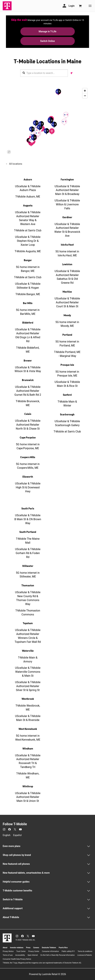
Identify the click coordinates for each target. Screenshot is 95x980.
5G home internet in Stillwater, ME (28, 575)
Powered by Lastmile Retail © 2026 (47, 974)
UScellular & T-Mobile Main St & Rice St (67, 384)
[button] (52, 131)
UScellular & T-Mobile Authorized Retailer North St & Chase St (28, 425)
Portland (67, 335)
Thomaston (28, 586)
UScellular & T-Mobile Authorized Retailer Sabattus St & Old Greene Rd (67, 277)
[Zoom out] (85, 96)
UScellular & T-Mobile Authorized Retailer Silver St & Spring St (28, 686)
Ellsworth (28, 477)
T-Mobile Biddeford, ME (28, 350)
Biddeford (28, 323)
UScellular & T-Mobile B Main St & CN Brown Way (28, 519)
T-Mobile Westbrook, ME (28, 708)
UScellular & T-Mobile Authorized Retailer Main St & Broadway (67, 190)
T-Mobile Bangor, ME (28, 294)
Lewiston (67, 265)
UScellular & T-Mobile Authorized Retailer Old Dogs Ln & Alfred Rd (28, 335)
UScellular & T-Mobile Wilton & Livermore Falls (67, 204)
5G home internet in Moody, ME (67, 324)
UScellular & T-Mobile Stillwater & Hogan (28, 286)
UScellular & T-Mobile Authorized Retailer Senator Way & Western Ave (28, 218)
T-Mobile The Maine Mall (28, 541)
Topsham (28, 623)
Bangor (28, 260)
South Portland (28, 532)
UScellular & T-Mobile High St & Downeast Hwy (28, 487)
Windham (28, 749)
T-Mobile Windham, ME (28, 775)
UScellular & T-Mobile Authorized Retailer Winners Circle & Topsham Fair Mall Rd (28, 636)
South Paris (28, 509)
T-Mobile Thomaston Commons (28, 613)
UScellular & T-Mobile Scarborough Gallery (67, 423)
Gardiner (67, 218)
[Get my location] (71, 73)
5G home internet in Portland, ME (67, 344)
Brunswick (28, 380)
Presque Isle (67, 365)
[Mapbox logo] (9, 152)
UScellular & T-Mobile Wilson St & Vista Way (28, 369)
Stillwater (28, 566)
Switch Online (48, 41)
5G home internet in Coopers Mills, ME (28, 466)
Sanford (67, 395)
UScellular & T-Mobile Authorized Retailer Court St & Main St (67, 302)
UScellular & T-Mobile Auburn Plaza (28, 188)
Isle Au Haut (67, 245)
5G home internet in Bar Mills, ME (28, 312)
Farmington (67, 180)
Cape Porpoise (28, 438)
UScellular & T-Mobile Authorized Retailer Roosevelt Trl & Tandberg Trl (28, 761)
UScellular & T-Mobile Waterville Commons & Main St (28, 672)
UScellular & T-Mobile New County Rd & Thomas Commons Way (28, 598)
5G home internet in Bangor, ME (28, 269)
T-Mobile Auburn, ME (28, 197)
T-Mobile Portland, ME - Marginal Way (67, 354)
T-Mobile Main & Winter (67, 404)
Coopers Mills (28, 457)
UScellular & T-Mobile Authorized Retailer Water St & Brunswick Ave (67, 230)
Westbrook (28, 699)
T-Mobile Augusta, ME (28, 251)
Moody (67, 315)
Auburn (28, 180)
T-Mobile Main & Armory (28, 660)
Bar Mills (28, 303)
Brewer (28, 361)
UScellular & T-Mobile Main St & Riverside (28, 718)
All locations (15, 164)
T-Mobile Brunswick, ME (28, 403)
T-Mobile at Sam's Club (28, 230)
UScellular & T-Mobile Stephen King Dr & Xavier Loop (28, 241)
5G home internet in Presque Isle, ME (67, 374)
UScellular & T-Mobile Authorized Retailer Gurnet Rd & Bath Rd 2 (28, 391)
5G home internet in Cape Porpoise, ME (28, 446)
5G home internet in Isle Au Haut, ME (67, 253)
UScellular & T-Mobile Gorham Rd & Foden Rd (28, 553)
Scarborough (67, 415)
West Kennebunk (28, 729)
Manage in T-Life (47, 31)
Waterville (28, 651)
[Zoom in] (85, 91)
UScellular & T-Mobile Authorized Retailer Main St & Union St (28, 797)
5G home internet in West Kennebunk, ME (28, 738)
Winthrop (28, 787)
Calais (28, 414)
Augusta (28, 206)
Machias (67, 292)
